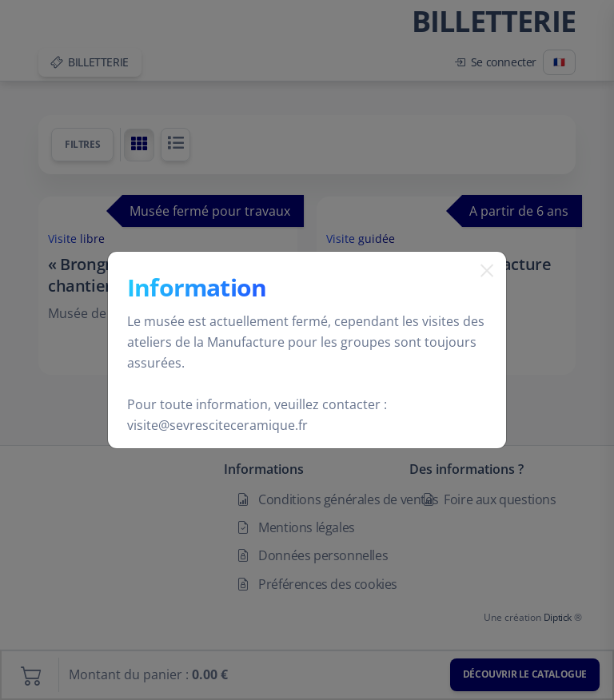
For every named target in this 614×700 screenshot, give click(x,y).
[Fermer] (480, 291)
